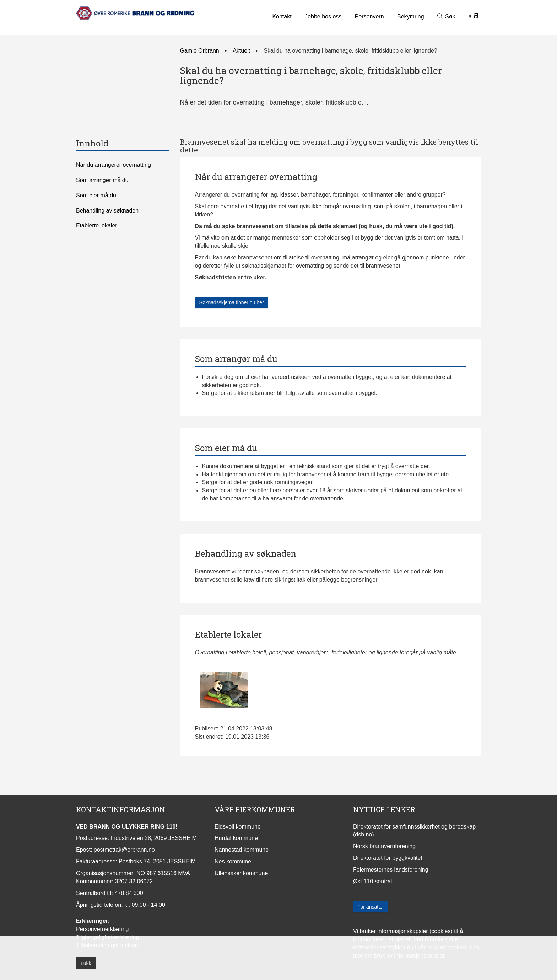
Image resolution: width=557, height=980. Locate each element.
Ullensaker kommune (241, 873)
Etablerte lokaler (97, 226)
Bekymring (411, 17)
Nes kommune (233, 861)
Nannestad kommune (242, 850)
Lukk (86, 963)
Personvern (369, 17)
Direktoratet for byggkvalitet (388, 858)
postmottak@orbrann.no (124, 850)
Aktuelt (241, 51)
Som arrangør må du (102, 180)
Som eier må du (96, 195)
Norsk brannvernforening (384, 846)
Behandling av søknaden (107, 211)
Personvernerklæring (102, 929)
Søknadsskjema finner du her (232, 302)
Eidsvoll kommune (238, 827)
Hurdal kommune (236, 838)
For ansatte (371, 907)
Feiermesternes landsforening (391, 870)
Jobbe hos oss (323, 17)
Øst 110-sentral (372, 881)
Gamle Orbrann (200, 51)
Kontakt (282, 17)
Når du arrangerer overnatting (113, 165)
